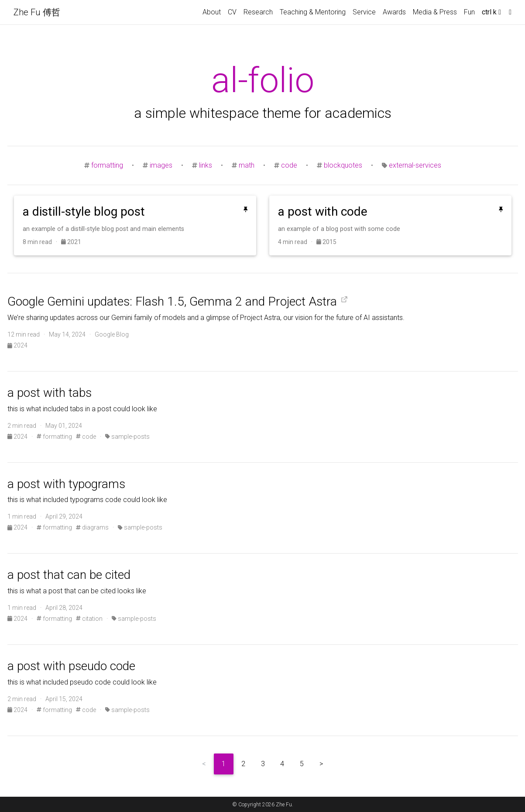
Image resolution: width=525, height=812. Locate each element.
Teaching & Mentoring (313, 12)
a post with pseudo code (71, 666)
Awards (394, 12)
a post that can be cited (69, 575)
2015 (326, 242)
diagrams (92, 527)
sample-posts (127, 437)
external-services (415, 165)
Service (364, 12)
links (206, 165)
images (161, 165)
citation (89, 619)
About (212, 12)
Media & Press (435, 12)
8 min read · (42, 242)
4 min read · (297, 242)
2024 (17, 345)
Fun (469, 12)
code (289, 165)
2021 (71, 242)
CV (232, 12)
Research (258, 12)
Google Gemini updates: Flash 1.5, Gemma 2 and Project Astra (172, 301)
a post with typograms (66, 484)
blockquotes (343, 165)
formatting (107, 165)
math (247, 165)
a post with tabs (50, 393)
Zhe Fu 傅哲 (37, 12)
